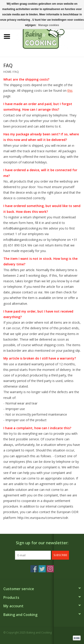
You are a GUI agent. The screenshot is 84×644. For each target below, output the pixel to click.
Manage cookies (49, 25)
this (70, 90)
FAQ (16, 72)
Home (7, 72)
